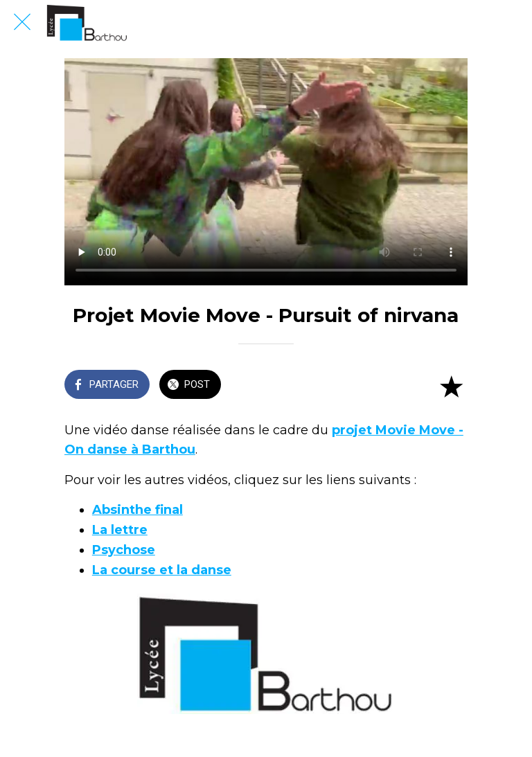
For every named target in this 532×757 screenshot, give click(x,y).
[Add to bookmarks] (451, 386)
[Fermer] (22, 22)
